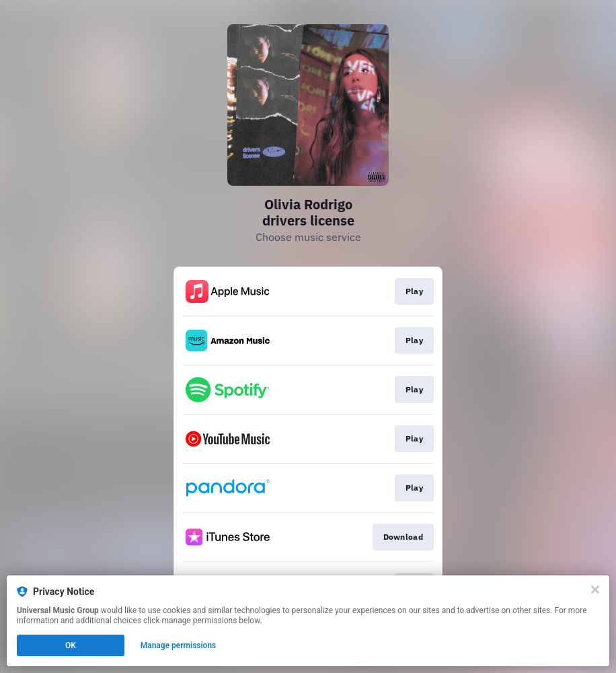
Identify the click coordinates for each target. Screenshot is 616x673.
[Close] (595, 590)
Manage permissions (179, 645)
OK (71, 645)
